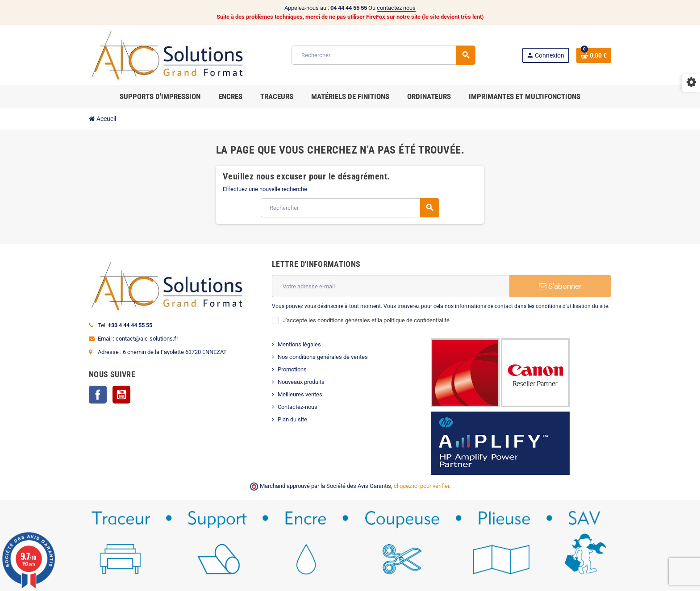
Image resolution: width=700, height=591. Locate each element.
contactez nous (396, 8)
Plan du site (292, 419)
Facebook (98, 395)
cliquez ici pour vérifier (421, 486)
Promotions (292, 369)
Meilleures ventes (300, 394)
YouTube (121, 395)
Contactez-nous (298, 407)
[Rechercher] (383, 55)
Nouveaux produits (301, 382)
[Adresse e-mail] (391, 286)
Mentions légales (299, 344)
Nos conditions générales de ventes (323, 357)
